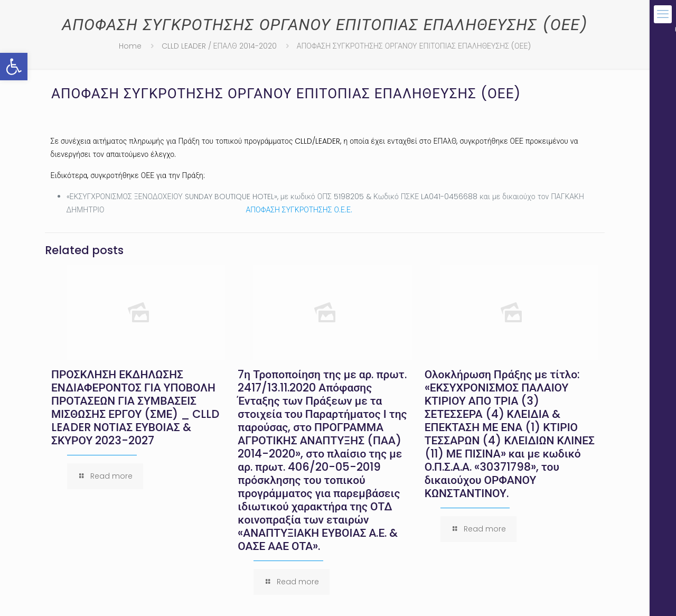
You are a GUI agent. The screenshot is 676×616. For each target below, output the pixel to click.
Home (130, 46)
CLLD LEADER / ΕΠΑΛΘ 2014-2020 (219, 46)
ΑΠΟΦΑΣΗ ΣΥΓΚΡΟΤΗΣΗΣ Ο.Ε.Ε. (299, 210)
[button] (14, 67)
